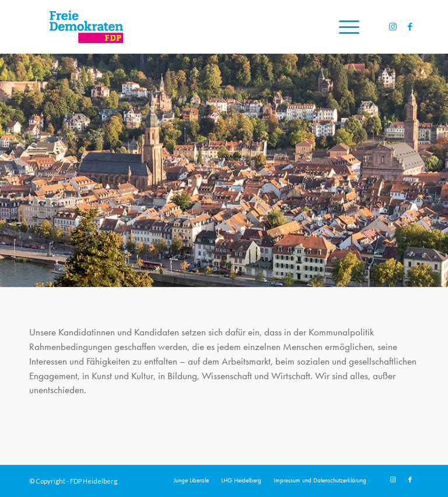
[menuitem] (343, 27)
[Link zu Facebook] (410, 27)
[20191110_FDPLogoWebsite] (86, 27)
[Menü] (343, 27)
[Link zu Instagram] (393, 27)
